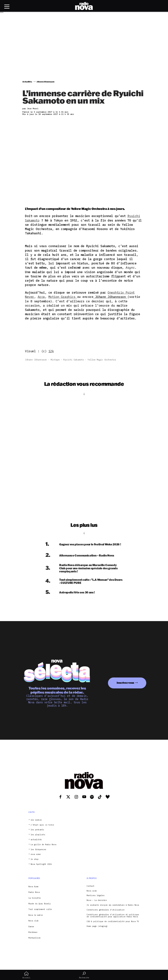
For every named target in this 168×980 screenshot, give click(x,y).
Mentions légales (95, 895)
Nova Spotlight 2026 (41, 864)
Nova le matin (36, 915)
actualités (36, 840)
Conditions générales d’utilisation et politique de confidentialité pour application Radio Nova (113, 916)
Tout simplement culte (40, 909)
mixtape (55, 360)
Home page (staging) (97, 926)
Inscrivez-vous (125, 683)
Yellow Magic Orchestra (102, 360)
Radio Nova (34, 892)
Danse (31, 927)
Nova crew (92, 891)
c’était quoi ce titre (42, 825)
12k (51, 351)
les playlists (38, 835)
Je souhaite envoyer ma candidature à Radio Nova (113, 905)
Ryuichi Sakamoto (74, 360)
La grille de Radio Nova (43, 845)
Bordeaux (33, 932)
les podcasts (37, 830)
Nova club (33, 921)
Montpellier (35, 938)
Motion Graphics (63, 297)
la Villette (35, 898)
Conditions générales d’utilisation (105, 910)
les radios (36, 820)
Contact (91, 886)
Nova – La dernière (97, 900)
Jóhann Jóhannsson (36, 360)
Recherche (84, 975)
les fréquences (38, 850)
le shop (35, 859)
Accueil (26, 975)
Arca (41, 297)
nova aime (36, 854)
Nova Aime (33, 887)
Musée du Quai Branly (40, 904)
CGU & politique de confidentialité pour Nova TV (113, 921)
